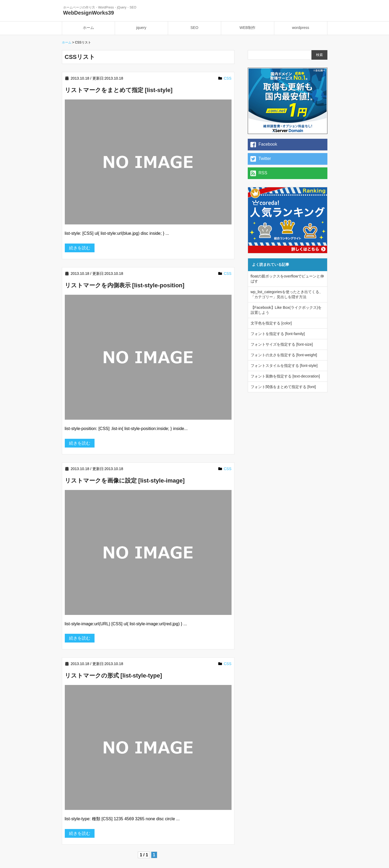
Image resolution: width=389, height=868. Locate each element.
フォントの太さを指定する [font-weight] (284, 355)
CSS (228, 78)
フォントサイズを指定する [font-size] (282, 344)
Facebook (264, 145)
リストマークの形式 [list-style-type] (114, 676)
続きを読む (80, 248)
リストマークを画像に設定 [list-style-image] (125, 481)
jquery (141, 28)
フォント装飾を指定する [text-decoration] (285, 376)
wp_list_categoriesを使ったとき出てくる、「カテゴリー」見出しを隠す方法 (287, 294)
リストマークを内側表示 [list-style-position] (125, 285)
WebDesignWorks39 (89, 13)
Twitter (261, 159)
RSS (259, 173)
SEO (194, 28)
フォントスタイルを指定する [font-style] (284, 366)
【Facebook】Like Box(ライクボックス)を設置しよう (286, 310)
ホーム (88, 28)
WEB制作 (247, 28)
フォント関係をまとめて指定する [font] (283, 387)
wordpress (301, 28)
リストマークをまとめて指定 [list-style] (119, 90)
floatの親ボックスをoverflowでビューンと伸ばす (287, 279)
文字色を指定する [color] (271, 323)
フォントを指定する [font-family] (278, 334)
